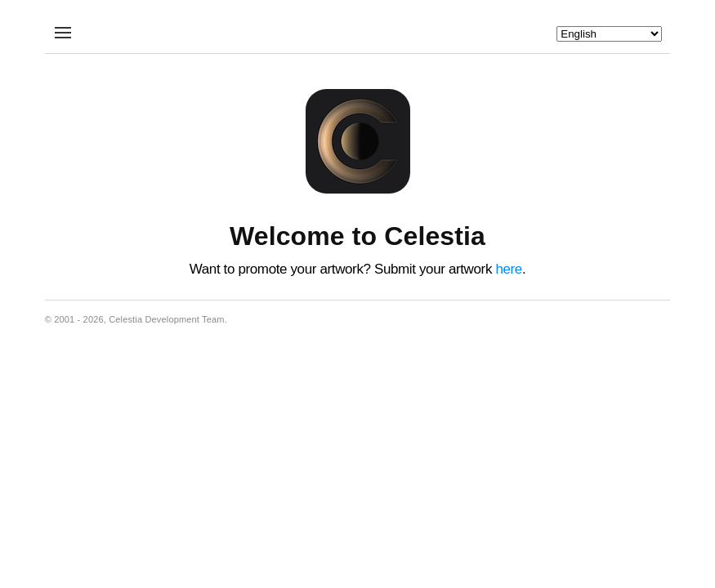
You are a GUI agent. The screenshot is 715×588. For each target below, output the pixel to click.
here (509, 269)
